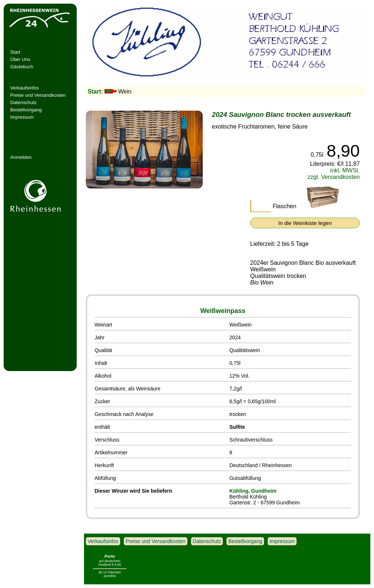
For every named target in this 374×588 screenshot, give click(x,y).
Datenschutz (23, 102)
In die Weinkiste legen (305, 223)
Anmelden (21, 157)
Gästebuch (22, 67)
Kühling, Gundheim (253, 491)
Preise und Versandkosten (38, 95)
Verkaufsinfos (24, 88)
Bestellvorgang (26, 110)
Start (15, 52)
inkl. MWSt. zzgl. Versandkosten (334, 174)
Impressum (22, 117)
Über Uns (20, 59)
